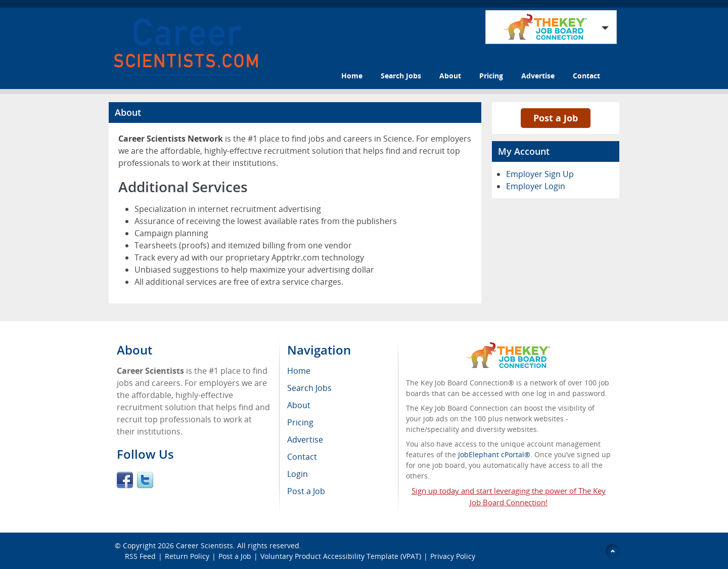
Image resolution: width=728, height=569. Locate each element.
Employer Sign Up (540, 174)
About (450, 76)
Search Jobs (401, 76)
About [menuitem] (299, 405)
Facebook (125, 480)
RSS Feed (140, 556)
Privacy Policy (454, 556)
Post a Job (556, 118)
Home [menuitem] (299, 371)
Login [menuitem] (298, 474)
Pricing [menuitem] (300, 422)
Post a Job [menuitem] (306, 491)
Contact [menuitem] (302, 457)
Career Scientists (204, 545)
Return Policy (187, 556)
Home (352, 76)
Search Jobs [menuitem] (309, 388)
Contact (586, 76)
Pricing (491, 76)
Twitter (145, 480)
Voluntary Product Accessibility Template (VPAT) (341, 556)
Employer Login (536, 186)
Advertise (538, 76)
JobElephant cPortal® (494, 454)
